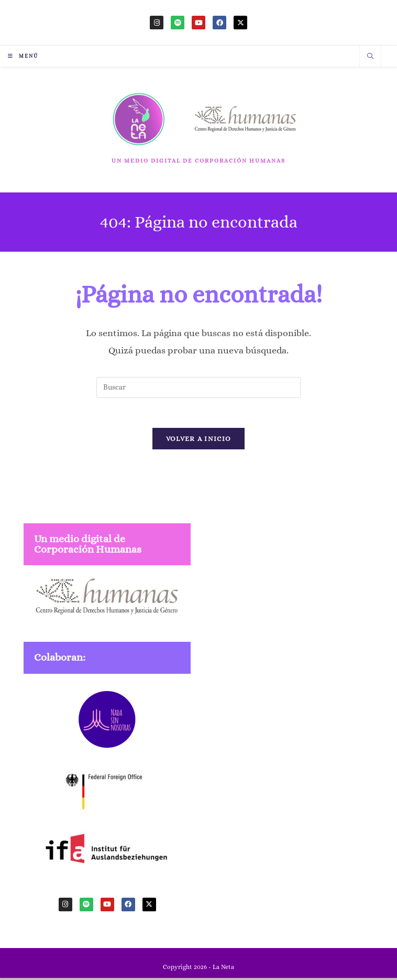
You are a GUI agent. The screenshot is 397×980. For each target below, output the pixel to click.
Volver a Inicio (199, 441)
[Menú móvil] (23, 56)
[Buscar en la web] (370, 57)
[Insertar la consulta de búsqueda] (198, 387)
